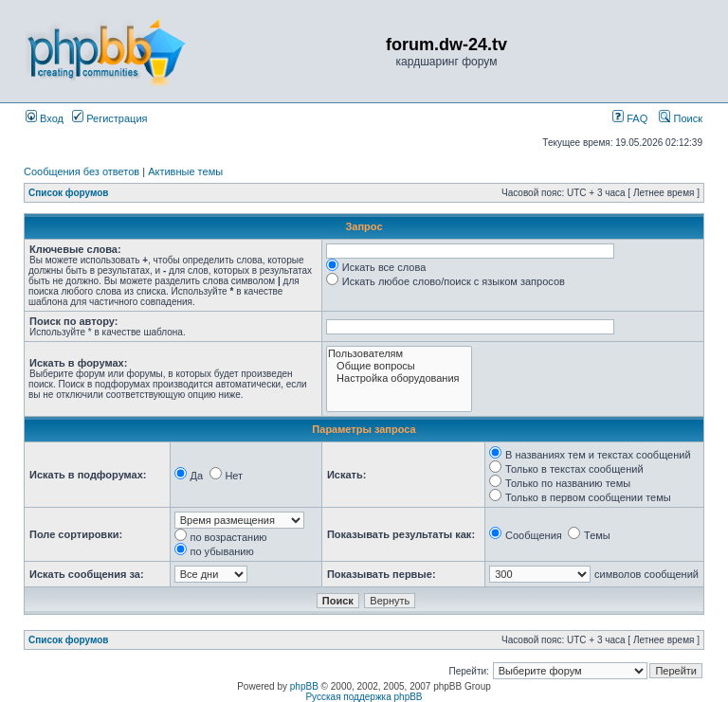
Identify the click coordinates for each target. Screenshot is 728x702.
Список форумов (69, 193)
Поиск (681, 118)
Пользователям (399, 354)
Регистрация (109, 118)
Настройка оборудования (399, 378)
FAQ (630, 118)
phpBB (304, 686)
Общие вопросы (399, 366)
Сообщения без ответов (82, 171)
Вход (45, 118)
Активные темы (185, 171)
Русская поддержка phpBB (364, 697)
